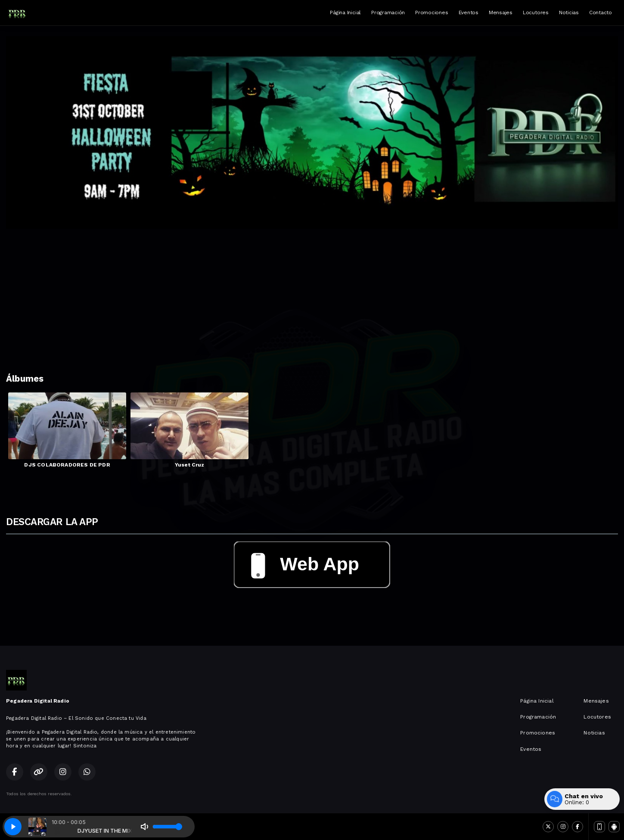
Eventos (469, 12)
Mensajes (501, 12)
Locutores (536, 12)
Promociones (432, 12)
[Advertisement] (312, 293)
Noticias (569, 12)
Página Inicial (345, 12)
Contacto (601, 12)
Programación (388, 12)
